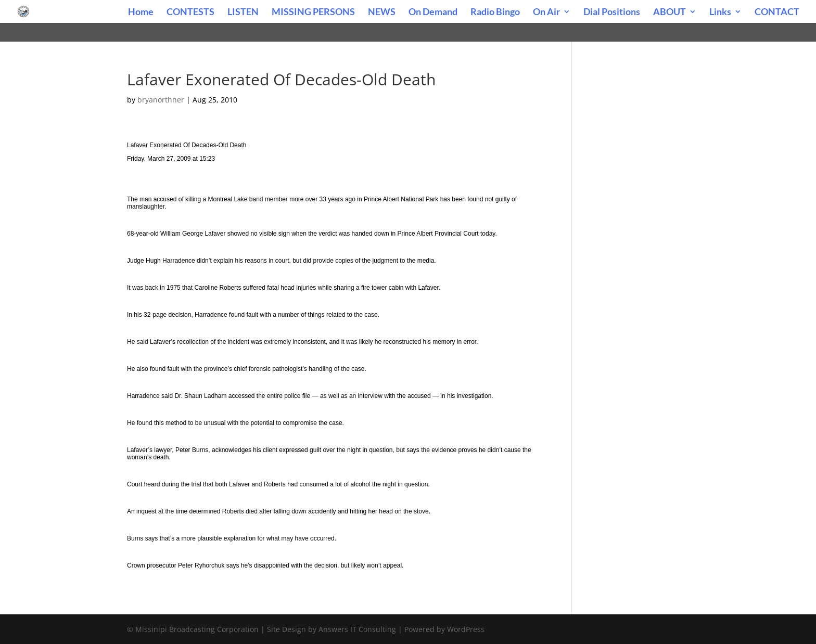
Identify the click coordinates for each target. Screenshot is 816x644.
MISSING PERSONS (313, 12)
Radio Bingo (495, 12)
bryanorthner (161, 100)
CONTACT (777, 12)
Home (141, 12)
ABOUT (670, 12)
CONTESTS (190, 12)
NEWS (382, 12)
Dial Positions (612, 12)
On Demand (433, 12)
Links (720, 12)
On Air (546, 12)
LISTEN (243, 12)
